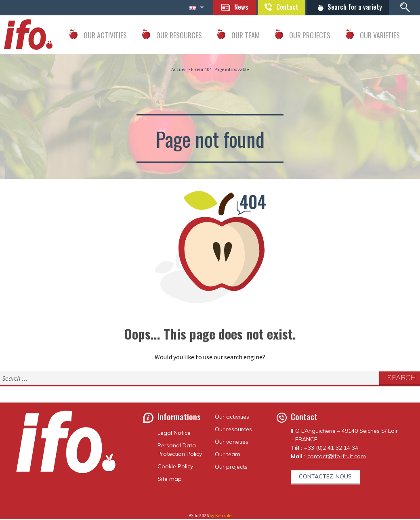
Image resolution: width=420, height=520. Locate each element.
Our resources (233, 430)
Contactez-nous (325, 477)
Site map (170, 480)
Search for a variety (352, 7)
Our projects (231, 468)
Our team (228, 455)
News (232, 7)
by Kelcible (220, 516)
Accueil (179, 70)
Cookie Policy (175, 467)
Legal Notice (174, 434)
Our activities (232, 417)
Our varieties (232, 442)
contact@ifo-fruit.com (337, 457)
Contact (281, 7)
